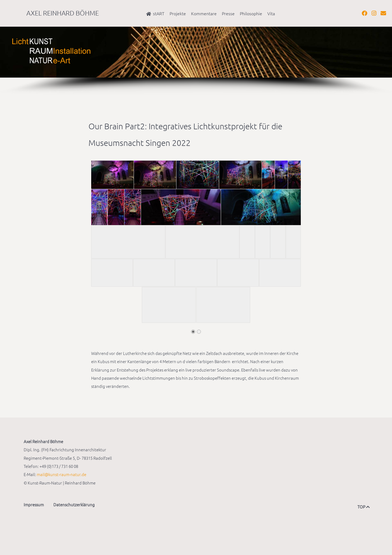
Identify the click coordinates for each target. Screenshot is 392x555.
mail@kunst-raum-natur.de (62, 474)
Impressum (34, 505)
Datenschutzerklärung (74, 505)
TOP (363, 507)
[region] (196, 61)
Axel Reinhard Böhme (63, 13)
